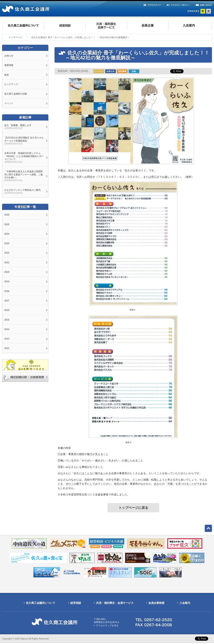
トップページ (15, 37)
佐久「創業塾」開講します (18, 127)
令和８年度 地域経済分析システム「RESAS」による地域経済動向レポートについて (24, 157)
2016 (7, 310)
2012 (7, 348)
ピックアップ (11, 84)
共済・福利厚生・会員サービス (115, 603)
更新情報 (9, 65)
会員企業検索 (156, 603)
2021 (7, 262)
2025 (7, 224)
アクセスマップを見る (107, 625)
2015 (7, 320)
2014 (7, 329)
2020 (7, 272)
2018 (7, 291)
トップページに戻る (133, 508)
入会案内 (185, 603)
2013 (7, 339)
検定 (7, 75)
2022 (7, 253)
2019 (7, 281)
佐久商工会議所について (41, 603)
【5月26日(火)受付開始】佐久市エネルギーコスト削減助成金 (24, 141)
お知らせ (9, 56)
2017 (7, 301)
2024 (7, 234)
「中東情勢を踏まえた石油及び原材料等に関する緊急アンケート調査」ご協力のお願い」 (24, 176)
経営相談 (76, 603)
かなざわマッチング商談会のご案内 (22, 191)
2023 (7, 243)
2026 (7, 215)
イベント (9, 103)
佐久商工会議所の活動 (16, 94)
